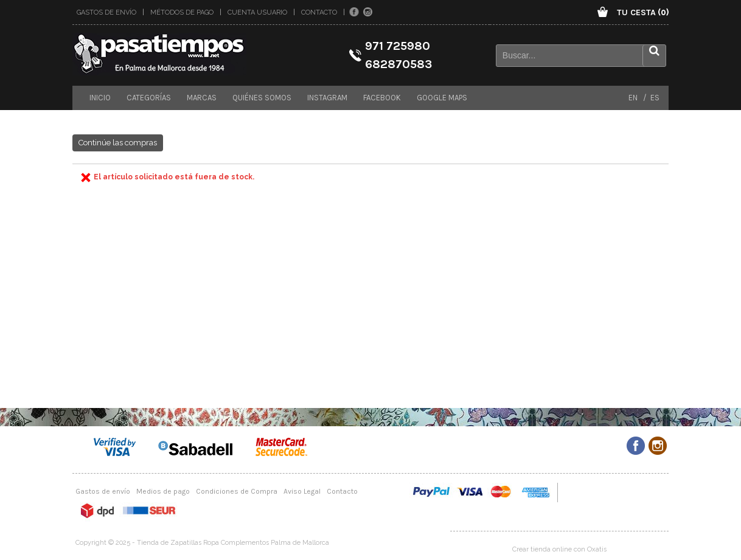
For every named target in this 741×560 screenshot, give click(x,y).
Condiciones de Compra (237, 491)
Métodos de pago (182, 12)
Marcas (202, 98)
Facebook (382, 98)
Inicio (100, 98)
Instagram (327, 98)
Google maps (442, 98)
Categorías (149, 98)
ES (653, 98)
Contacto (319, 12)
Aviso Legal (302, 491)
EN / (638, 98)
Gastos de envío (106, 12)
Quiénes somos (262, 98)
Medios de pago (163, 491)
